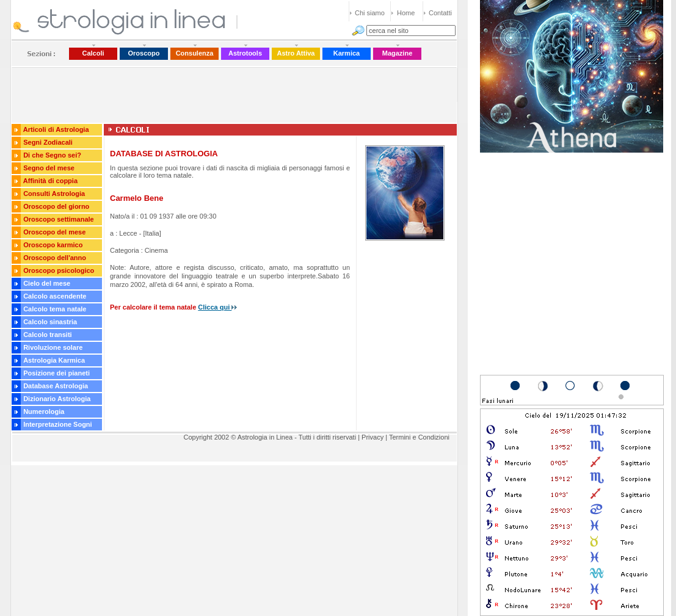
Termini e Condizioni (419, 437)
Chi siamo (370, 13)
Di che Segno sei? (52, 155)
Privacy (373, 437)
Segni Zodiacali (48, 142)
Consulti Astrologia (54, 194)
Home (406, 13)
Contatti (440, 13)
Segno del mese (49, 168)
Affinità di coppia (50, 181)
